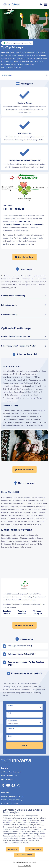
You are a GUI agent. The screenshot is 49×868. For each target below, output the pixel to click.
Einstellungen (34, 849)
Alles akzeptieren (25, 855)
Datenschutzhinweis (29, 862)
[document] (24, 828)
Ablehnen (12, 849)
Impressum (17, 862)
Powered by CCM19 (24, 866)
